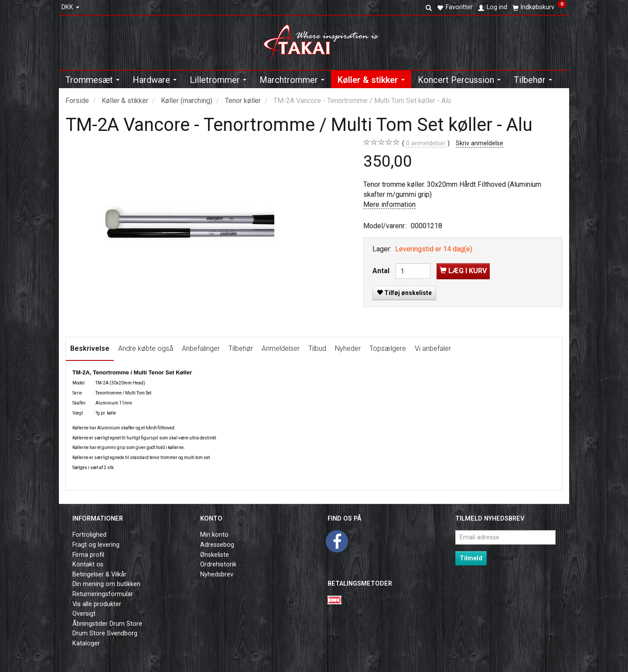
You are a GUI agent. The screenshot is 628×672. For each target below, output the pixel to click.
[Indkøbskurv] (539, 7)
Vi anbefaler (433, 348)
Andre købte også (146, 348)
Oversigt (84, 614)
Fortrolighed (89, 535)
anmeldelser (426, 144)
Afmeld (503, 558)
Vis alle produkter (97, 604)
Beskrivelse (90, 348)
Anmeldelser (281, 348)
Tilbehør (241, 348)
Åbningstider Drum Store (107, 624)
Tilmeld (471, 558)
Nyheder (348, 348)
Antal (382, 271)
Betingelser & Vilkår (99, 574)
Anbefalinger (201, 348)
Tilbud (317, 348)
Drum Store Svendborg (105, 633)
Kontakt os (88, 564)
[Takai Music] (325, 40)
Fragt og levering (96, 545)
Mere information (389, 204)
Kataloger (86, 643)
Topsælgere (388, 348)
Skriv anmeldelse (480, 143)
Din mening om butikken (106, 584)
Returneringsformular (103, 594)
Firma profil (88, 555)
